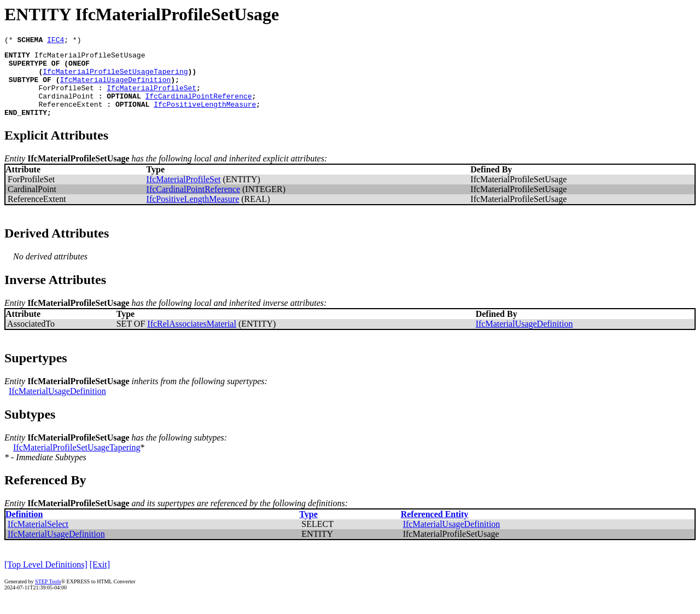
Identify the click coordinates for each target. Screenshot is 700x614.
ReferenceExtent (70, 117)
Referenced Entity (435, 529)
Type (308, 529)
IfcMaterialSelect (38, 539)
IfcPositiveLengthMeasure (205, 117)
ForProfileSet (66, 97)
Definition (24, 529)
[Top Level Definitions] (46, 579)
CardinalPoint (66, 107)
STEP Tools (48, 596)
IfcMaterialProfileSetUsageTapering (115, 78)
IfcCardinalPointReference (198, 107)
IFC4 (56, 41)
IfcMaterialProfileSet (151, 97)
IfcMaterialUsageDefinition (115, 88)
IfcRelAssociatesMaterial (192, 338)
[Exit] (100, 579)
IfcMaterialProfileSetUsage (90, 58)
